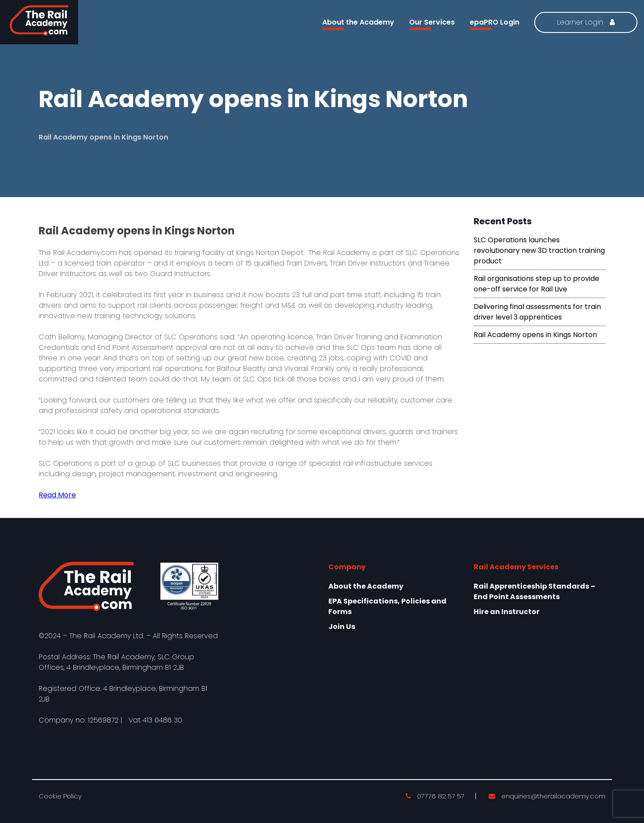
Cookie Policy (60, 796)
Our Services (432, 23)
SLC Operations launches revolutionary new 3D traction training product (539, 250)
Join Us (342, 627)
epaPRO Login (495, 23)
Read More (57, 495)
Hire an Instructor (507, 612)
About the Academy (358, 23)
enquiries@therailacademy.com (547, 796)
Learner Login (586, 22)
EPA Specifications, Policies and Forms (387, 606)
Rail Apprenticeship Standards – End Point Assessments (534, 591)
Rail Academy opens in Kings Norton (535, 335)
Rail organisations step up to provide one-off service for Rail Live (536, 284)
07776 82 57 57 (435, 796)
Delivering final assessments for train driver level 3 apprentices (537, 312)
